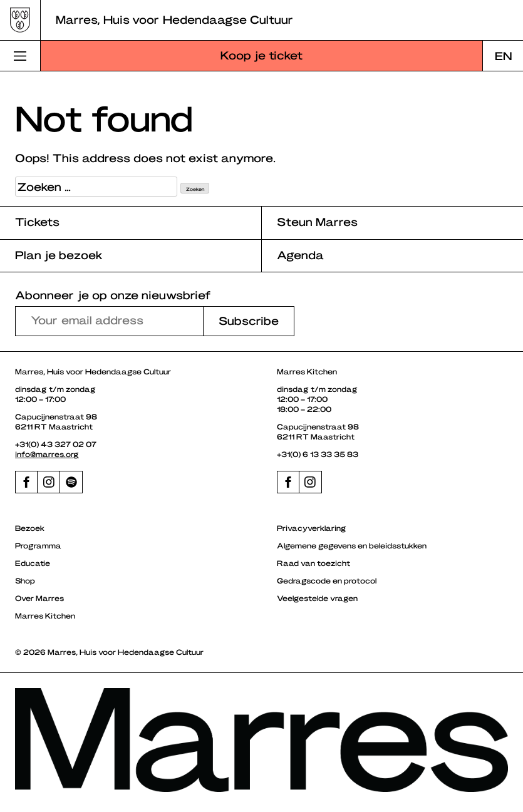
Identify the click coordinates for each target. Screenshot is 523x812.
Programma (38, 545)
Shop (25, 580)
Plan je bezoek (59, 254)
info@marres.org (47, 454)
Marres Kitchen (45, 615)
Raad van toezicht (313, 563)
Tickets (37, 221)
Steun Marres (317, 221)
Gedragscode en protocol (327, 580)
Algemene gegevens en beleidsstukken (352, 545)
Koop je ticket (261, 55)
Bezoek (30, 528)
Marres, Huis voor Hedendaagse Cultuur (174, 19)
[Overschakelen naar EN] (503, 56)
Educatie (33, 563)
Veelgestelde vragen (317, 598)
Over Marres (39, 598)
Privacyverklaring (312, 528)
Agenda (300, 254)
